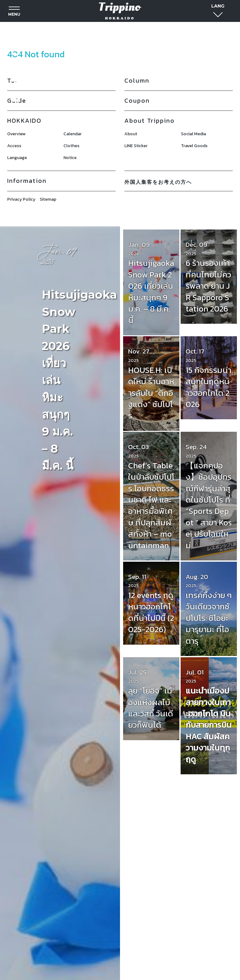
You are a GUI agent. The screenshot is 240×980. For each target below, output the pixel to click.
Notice (70, 158)
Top (13, 80)
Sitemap (48, 199)
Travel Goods (194, 146)
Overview (16, 134)
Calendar (72, 134)
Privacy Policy (21, 199)
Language (17, 158)
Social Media (193, 134)
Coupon (137, 101)
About (131, 134)
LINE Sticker (136, 146)
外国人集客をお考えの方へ (158, 182)
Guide (17, 101)
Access (14, 146)
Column (137, 80)
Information (27, 181)
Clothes (71, 146)
